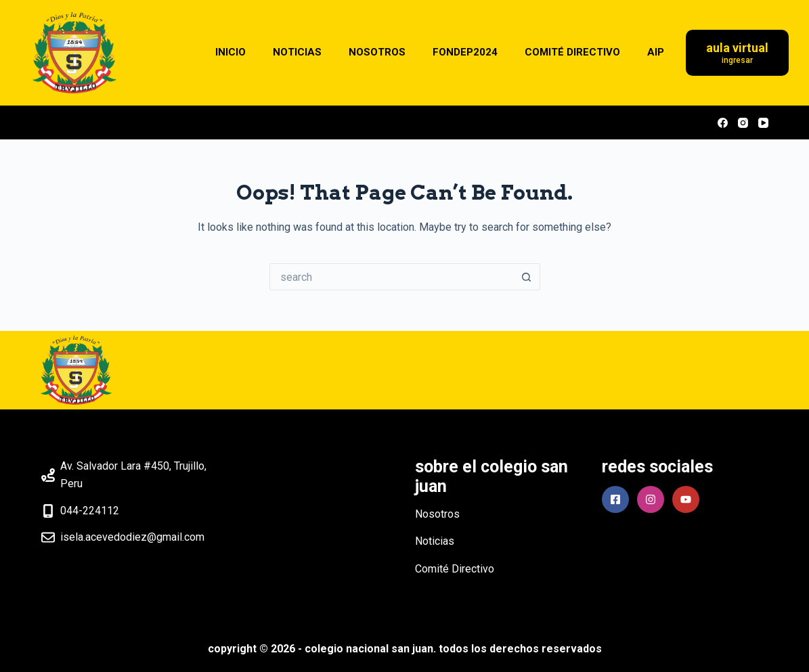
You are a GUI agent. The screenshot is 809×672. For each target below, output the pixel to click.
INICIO (231, 52)
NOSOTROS (377, 52)
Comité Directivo (455, 569)
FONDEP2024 (465, 52)
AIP (656, 52)
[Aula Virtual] (737, 53)
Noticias (435, 541)
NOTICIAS (297, 52)
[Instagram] (743, 123)
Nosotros (437, 514)
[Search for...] (391, 277)
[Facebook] (723, 123)
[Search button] (527, 277)
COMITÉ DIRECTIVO (572, 52)
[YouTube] (763, 123)
